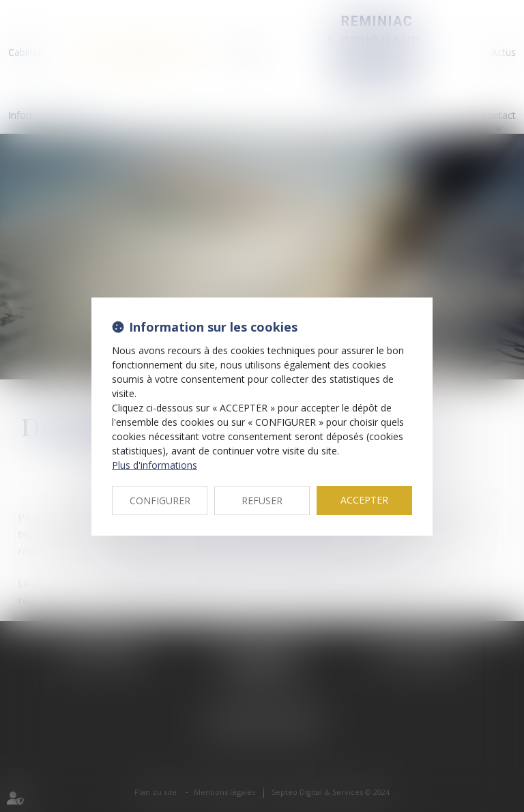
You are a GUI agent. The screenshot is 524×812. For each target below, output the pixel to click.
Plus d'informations (155, 465)
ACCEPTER (364, 500)
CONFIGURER (160, 501)
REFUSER (262, 501)
